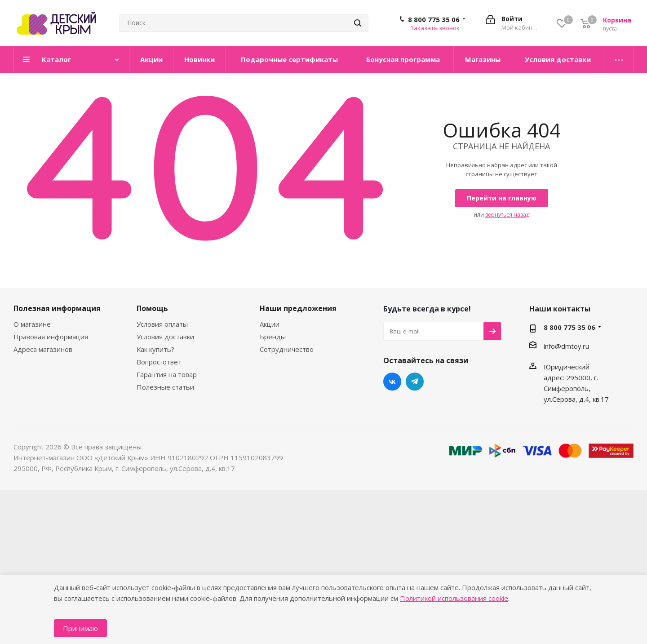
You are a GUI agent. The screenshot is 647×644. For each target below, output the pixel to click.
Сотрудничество (287, 349)
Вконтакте (392, 382)
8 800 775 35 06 (434, 19)
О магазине (32, 324)
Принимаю (80, 628)
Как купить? (155, 349)
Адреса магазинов (43, 349)
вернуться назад (507, 215)
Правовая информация (51, 337)
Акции (270, 324)
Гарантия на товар (167, 374)
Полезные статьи (165, 387)
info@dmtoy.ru (566, 346)
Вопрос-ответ (159, 362)
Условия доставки (165, 337)
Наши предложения (298, 308)
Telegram (415, 382)
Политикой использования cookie (454, 598)
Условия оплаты (162, 324)
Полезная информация (57, 308)
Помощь (152, 308)
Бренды (273, 337)
